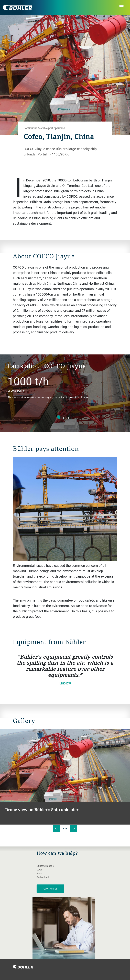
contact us (50, 889)
